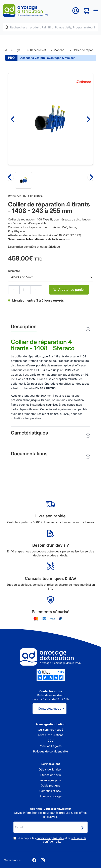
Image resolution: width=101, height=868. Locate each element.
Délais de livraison (50, 769)
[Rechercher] (7, 27)
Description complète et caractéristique (34, 247)
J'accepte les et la (52, 840)
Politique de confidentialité (50, 751)
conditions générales (50, 838)
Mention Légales (51, 746)
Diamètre (14, 271)
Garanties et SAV (50, 791)
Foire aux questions (51, 735)
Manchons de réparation (61, 50)
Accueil (7, 50)
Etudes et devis (50, 775)
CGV (51, 741)
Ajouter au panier (69, 290)
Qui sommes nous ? (51, 730)
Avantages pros (50, 780)
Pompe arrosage (51, 796)
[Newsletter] (82, 828)
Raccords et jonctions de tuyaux (40, 50)
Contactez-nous (49, 709)
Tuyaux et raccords (20, 50)
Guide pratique (50, 785)
